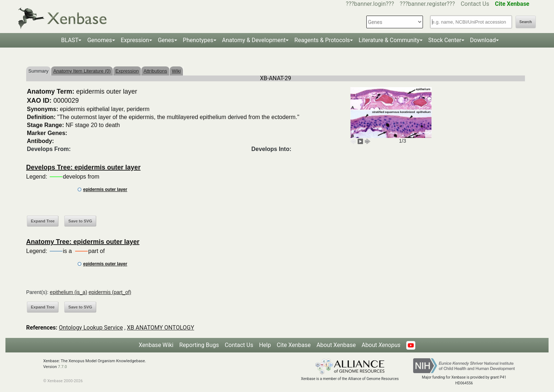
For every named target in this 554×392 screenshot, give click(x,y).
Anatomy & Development (254, 40)
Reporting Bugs (199, 345)
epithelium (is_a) (68, 292)
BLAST (70, 40)
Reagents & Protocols (322, 40)
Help (265, 345)
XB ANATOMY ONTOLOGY (161, 328)
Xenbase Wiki (156, 345)
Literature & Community (389, 40)
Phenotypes (198, 40)
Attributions (155, 71)
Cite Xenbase (294, 345)
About (381, 345)
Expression (135, 40)
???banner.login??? (370, 4)
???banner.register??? (427, 4)
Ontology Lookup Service (91, 328)
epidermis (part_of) (110, 292)
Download (483, 40)
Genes (166, 40)
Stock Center (445, 40)
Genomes (99, 40)
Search (526, 22)
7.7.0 (62, 367)
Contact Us (475, 4)
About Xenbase (336, 345)
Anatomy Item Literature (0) (82, 71)
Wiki (176, 71)
